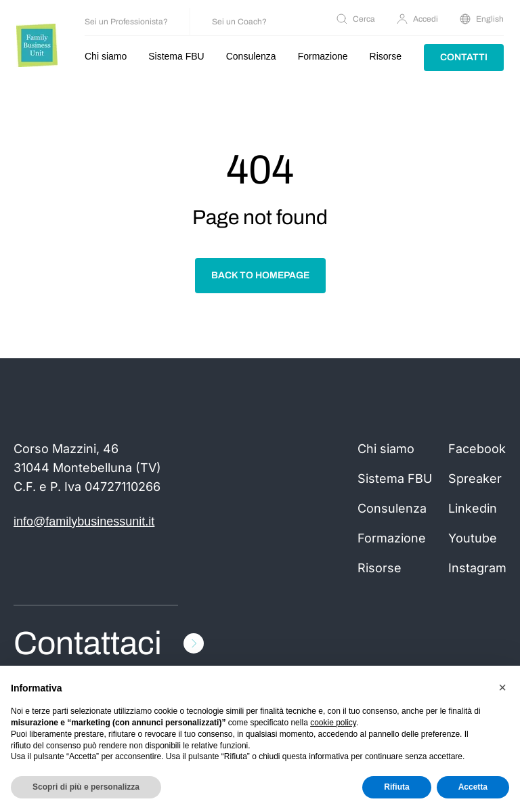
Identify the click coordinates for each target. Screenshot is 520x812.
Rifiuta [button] (396, 787)
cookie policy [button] (333, 723)
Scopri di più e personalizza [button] (86, 787)
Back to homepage (260, 275)
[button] (502, 687)
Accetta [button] (473, 787)
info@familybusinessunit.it (84, 521)
